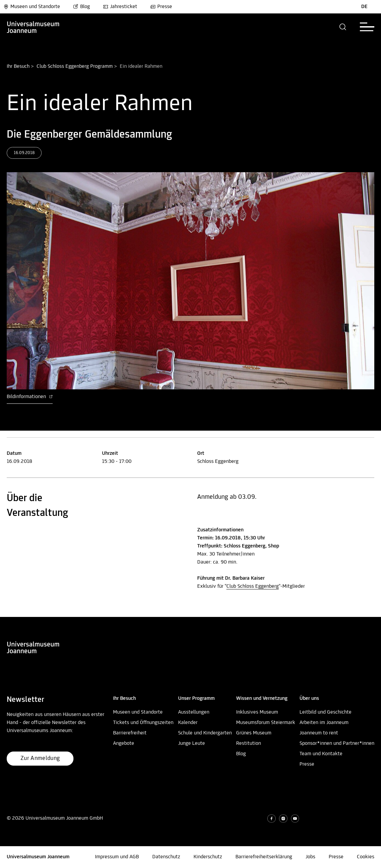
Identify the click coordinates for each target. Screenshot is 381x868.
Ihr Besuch (18, 66)
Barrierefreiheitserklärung (264, 857)
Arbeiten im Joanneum (324, 723)
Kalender (188, 723)
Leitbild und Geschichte (325, 712)
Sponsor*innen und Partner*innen (337, 743)
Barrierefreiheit (130, 733)
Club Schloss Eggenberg (253, 586)
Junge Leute (192, 743)
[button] (343, 27)
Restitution (249, 743)
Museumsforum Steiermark (266, 723)
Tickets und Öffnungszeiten (143, 723)
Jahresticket (120, 7)
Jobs (310, 857)
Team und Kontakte (321, 754)
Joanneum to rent (319, 733)
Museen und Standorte (32, 7)
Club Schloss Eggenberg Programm (75, 66)
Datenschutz (166, 857)
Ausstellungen (194, 712)
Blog (81, 7)
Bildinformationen (30, 397)
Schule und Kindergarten (205, 733)
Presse (161, 7)
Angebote (124, 743)
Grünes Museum (254, 733)
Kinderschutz (208, 857)
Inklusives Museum (257, 712)
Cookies (366, 857)
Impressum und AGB (117, 857)
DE (364, 7)
